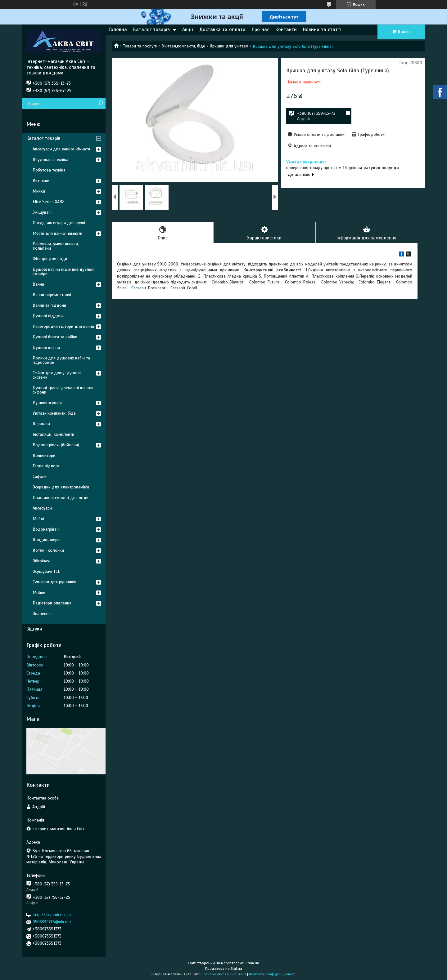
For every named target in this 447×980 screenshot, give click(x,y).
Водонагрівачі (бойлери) (56, 445)
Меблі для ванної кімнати (57, 233)
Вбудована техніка (50, 160)
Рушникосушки (47, 403)
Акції (188, 29)
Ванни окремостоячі (52, 295)
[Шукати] (100, 103)
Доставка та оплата (222, 29)
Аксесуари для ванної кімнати (61, 149)
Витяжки (41, 181)
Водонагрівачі (46, 529)
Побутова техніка (49, 170)
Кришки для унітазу (229, 46)
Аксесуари (42, 508)
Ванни (38, 284)
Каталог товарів (151, 29)
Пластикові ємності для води (61, 498)
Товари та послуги (140, 46)
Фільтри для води (50, 259)
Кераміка (41, 424)
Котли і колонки (48, 550)
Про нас (260, 29)
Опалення (42, 614)
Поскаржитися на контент (224, 974)
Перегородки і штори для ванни (63, 326)
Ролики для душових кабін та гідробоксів (61, 360)
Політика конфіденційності (272, 974)
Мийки (39, 191)
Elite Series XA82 (49, 202)
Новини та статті (322, 29)
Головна (118, 29)
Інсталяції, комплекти (53, 434)
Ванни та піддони (49, 305)
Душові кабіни (46, 347)
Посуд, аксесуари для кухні (59, 223)
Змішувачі (42, 212)
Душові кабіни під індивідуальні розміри (63, 272)
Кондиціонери (46, 540)
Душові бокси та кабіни (55, 337)
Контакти (286, 29)
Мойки (39, 592)
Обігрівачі (41, 561)
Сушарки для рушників (54, 582)
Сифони (40, 477)
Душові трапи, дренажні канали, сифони (63, 390)
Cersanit (139, 288)
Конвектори (44, 455)
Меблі (38, 519)
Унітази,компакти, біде (184, 46)
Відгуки (34, 629)
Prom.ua (252, 963)
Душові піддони (48, 316)
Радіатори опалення (52, 603)
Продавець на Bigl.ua (224, 969)
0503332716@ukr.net (52, 922)
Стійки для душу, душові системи (57, 375)
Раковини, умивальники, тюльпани (56, 246)
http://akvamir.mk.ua (52, 915)
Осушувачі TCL (46, 571)
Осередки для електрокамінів (61, 487)
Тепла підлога (46, 466)
